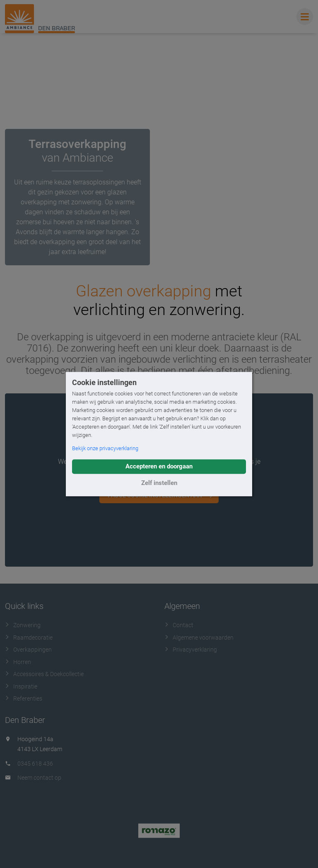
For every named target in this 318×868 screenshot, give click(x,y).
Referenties (24, 698)
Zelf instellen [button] (159, 483)
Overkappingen (28, 650)
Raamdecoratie (29, 638)
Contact (179, 625)
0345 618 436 (35, 764)
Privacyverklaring (191, 650)
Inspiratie (21, 686)
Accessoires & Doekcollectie (44, 674)
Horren (18, 662)
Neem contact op (39, 778)
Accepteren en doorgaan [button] (159, 466)
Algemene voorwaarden (199, 638)
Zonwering (23, 625)
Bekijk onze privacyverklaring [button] (105, 448)
